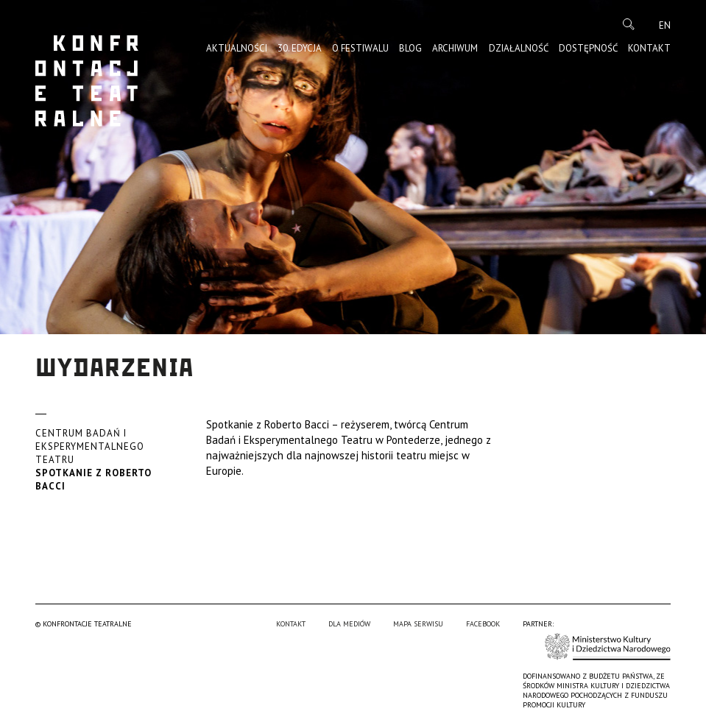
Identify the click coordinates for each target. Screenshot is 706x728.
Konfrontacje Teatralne (87, 81)
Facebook (483, 624)
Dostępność (588, 48)
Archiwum (455, 48)
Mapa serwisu (418, 624)
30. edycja (300, 48)
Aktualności (237, 48)
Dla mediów (349, 624)
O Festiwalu (360, 48)
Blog (410, 48)
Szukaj (629, 24)
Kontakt (649, 48)
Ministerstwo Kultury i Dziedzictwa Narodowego (608, 647)
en (665, 25)
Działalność (519, 48)
